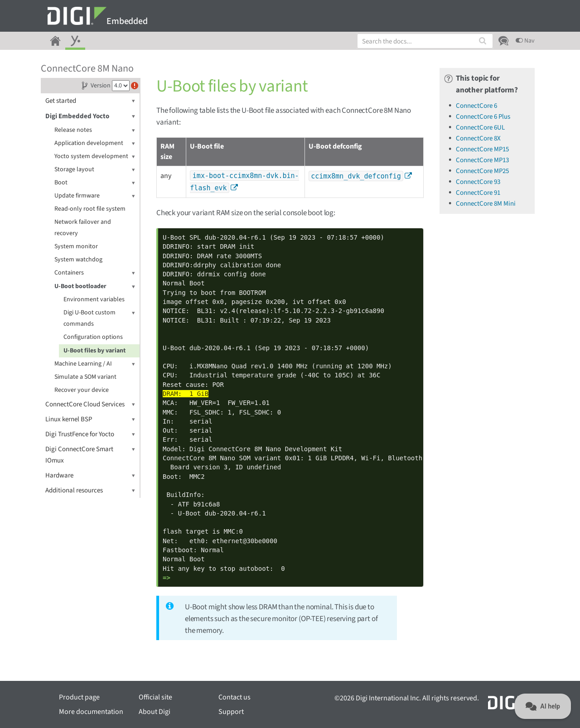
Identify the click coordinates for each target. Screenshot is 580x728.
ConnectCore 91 (478, 193)
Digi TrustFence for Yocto (90, 434)
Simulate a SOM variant (85, 377)
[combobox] (425, 41)
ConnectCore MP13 (482, 160)
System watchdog (78, 260)
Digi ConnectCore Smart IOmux (90, 454)
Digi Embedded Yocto (90, 116)
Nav (525, 41)
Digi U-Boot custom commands (99, 318)
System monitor (76, 246)
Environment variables (94, 299)
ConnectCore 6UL (480, 128)
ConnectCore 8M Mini (486, 204)
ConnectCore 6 (476, 106)
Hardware (90, 475)
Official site (155, 697)
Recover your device (82, 390)
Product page (79, 697)
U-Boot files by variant (94, 351)
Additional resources (90, 490)
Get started (90, 101)
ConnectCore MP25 (482, 171)
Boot (95, 183)
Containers (95, 273)
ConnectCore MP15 (482, 149)
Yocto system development (95, 157)
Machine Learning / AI (95, 364)
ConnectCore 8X (478, 138)
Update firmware (95, 196)
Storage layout (95, 170)
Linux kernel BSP (90, 419)
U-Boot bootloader (95, 287)
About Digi (155, 712)
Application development (95, 143)
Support (231, 712)
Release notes (95, 130)
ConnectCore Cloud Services (90, 404)
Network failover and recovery (83, 228)
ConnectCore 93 (478, 182)
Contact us (234, 697)
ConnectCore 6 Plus (483, 117)
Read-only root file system (90, 209)
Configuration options (93, 337)
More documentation (91, 712)
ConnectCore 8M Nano (87, 68)
